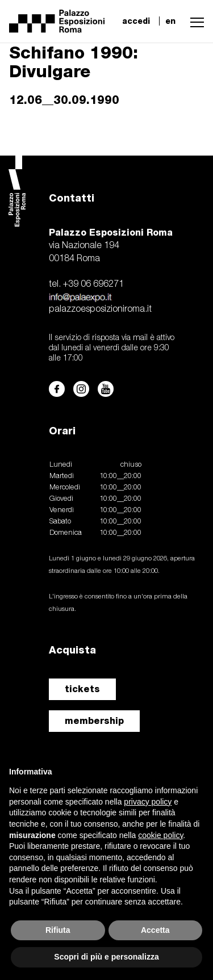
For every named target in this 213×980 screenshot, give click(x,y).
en (170, 21)
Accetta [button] (155, 930)
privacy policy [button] (148, 802)
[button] (194, 21)
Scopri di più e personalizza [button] (106, 957)
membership (94, 721)
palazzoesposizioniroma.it (100, 309)
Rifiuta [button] (58, 930)
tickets (82, 689)
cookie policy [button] (160, 835)
